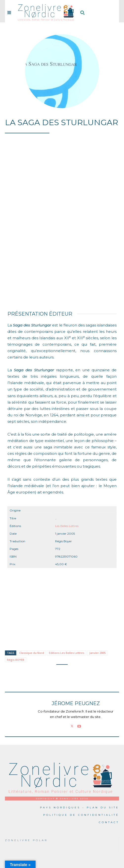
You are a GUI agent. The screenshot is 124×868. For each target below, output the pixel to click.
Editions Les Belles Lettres (67, 653)
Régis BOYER (16, 660)
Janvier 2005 (97, 653)
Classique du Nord (32, 653)
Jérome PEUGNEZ (76, 704)
